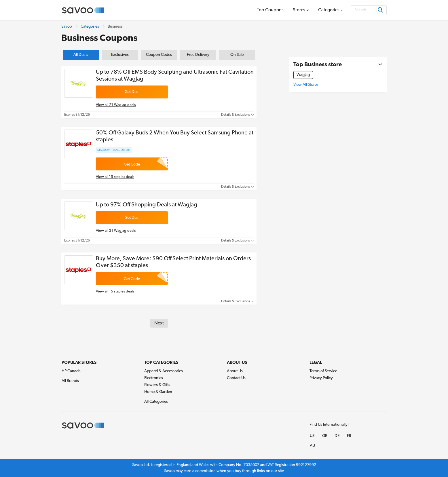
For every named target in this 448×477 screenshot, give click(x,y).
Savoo (67, 27)
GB (325, 436)
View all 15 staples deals (115, 177)
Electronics (154, 378)
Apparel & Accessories (164, 371)
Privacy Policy (321, 378)
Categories (90, 27)
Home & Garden (158, 392)
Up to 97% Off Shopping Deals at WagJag (147, 205)
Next (159, 323)
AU (312, 446)
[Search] (369, 10)
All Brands (70, 381)
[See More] (379, 65)
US (312, 436)
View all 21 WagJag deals (116, 105)
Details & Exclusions (237, 115)
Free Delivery (198, 55)
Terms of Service (323, 371)
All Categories (156, 402)
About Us (235, 371)
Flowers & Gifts (157, 385)
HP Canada (71, 371)
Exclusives (120, 55)
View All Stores (306, 85)
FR (349, 436)
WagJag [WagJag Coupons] (303, 75)
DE (337, 436)
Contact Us (236, 378)
